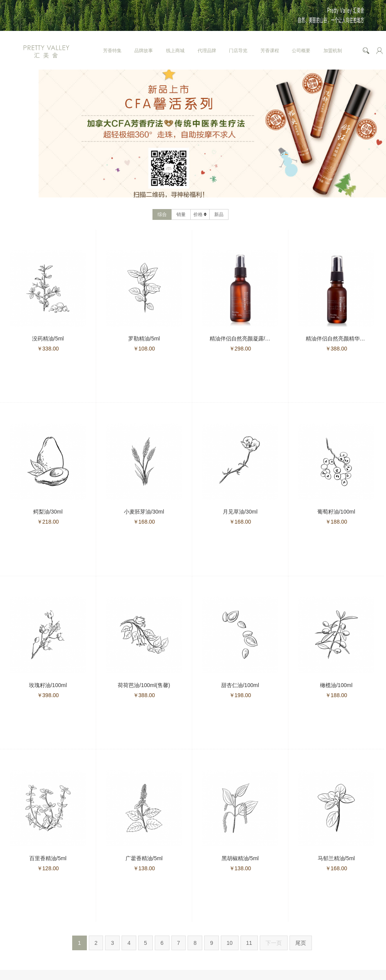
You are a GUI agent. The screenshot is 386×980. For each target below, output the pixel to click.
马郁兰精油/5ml (336, 858)
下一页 (274, 943)
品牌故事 (144, 50)
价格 (200, 214)
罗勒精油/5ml (144, 339)
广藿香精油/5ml (144, 858)
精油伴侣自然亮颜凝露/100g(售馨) (251, 339)
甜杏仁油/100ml (240, 685)
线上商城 (175, 50)
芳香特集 (112, 50)
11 (249, 943)
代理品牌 (207, 50)
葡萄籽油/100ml (336, 512)
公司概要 (301, 50)
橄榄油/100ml (336, 685)
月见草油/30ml (240, 512)
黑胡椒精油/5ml (240, 858)
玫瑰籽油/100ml (48, 685)
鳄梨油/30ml (48, 512)
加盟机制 (333, 50)
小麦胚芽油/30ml (144, 512)
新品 (219, 214)
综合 (162, 214)
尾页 (301, 943)
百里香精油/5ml (48, 858)
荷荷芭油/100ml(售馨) (144, 685)
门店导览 (238, 50)
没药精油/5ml (48, 339)
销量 (181, 214)
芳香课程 (270, 50)
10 (230, 943)
